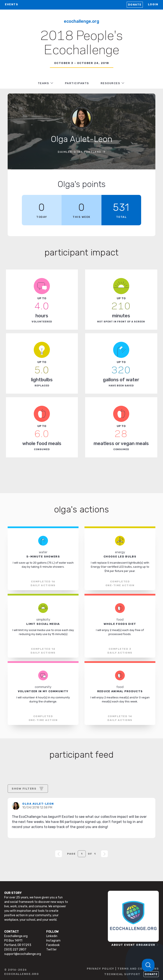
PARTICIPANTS (77, 83)
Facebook (53, 945)
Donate (135, 5)
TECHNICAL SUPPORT (122, 974)
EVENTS (11, 4)
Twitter (51, 950)
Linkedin (52, 936)
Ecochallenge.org (81, 21)
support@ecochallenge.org (23, 954)
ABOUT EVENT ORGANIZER (133, 945)
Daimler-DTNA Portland (79, 152)
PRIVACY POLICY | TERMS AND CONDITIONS (123, 969)
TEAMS (44, 83)
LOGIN (153, 4)
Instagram (53, 941)
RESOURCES (110, 83)
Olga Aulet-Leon (38, 804)
